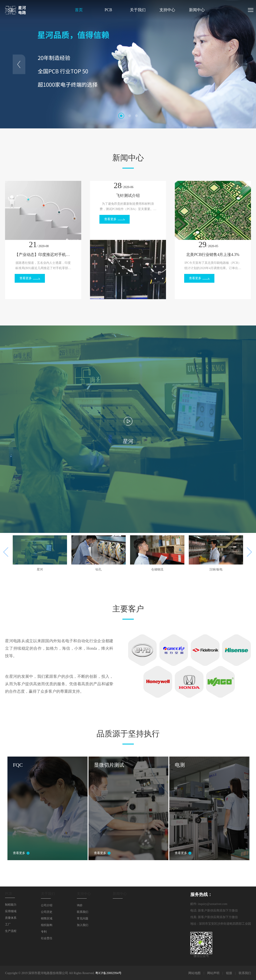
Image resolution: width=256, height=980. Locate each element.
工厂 (8, 924)
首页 (79, 10)
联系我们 (83, 912)
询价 (80, 905)
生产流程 (11, 931)
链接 (229, 973)
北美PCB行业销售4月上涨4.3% (213, 255)
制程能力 (11, 905)
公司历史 (47, 912)
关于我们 (138, 10)
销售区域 (47, 918)
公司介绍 (47, 905)
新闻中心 (197, 10)
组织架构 (47, 925)
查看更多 (26, 278)
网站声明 (213, 973)
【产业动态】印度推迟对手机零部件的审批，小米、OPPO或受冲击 (43, 255)
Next (237, 64)
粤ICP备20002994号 (108, 973)
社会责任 (47, 938)
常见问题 (83, 918)
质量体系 (11, 918)
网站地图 (194, 973)
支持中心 (167, 10)
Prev (19, 64)
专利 (44, 932)
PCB (108, 10)
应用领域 (11, 911)
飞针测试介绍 (128, 196)
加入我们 (83, 925)
